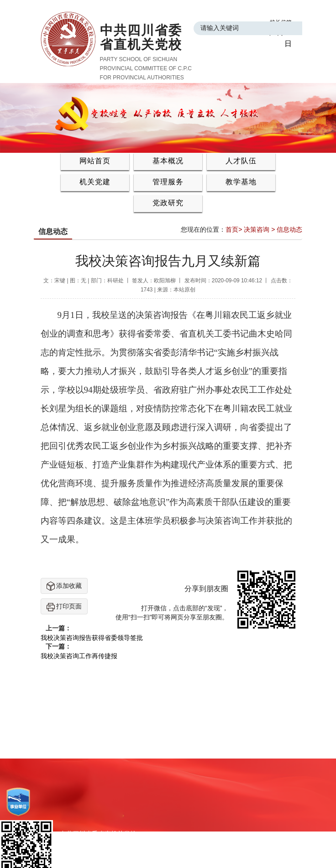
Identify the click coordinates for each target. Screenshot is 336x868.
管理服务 (168, 182)
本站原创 (184, 290)
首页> (234, 229)
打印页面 (64, 607)
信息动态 (289, 229)
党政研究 (168, 203)
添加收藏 (64, 586)
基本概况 (168, 161)
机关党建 (95, 182)
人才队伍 (241, 161)
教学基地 (241, 182)
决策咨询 (257, 229)
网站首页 (95, 161)
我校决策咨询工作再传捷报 (79, 656)
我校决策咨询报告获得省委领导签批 (92, 638)
